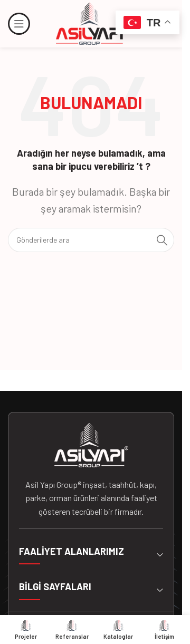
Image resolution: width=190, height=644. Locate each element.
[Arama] (91, 240)
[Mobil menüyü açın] (19, 24)
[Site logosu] (91, 23)
